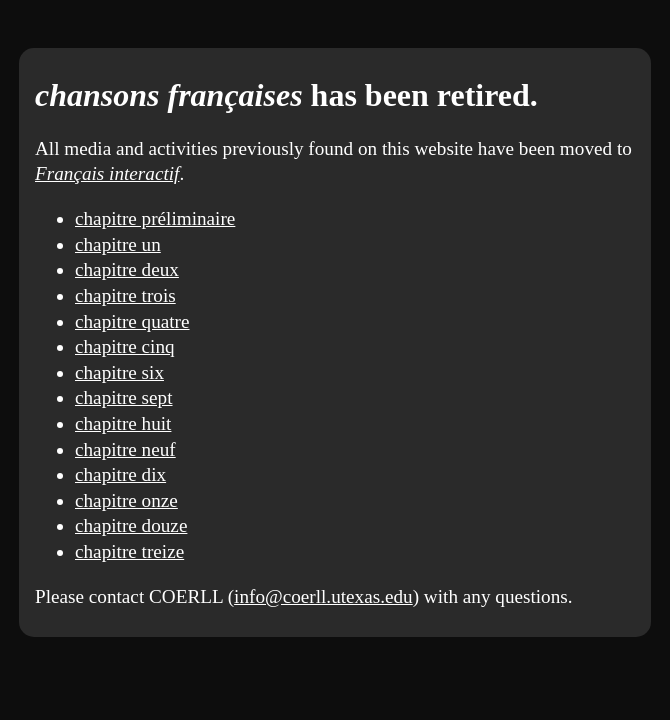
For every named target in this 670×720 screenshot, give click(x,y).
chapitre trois (125, 295)
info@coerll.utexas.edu (323, 596)
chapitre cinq (125, 346)
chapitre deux (127, 269)
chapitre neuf (125, 449)
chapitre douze (131, 525)
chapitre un (118, 244)
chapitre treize (129, 551)
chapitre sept (124, 397)
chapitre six (119, 372)
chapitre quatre (132, 321)
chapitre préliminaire (155, 218)
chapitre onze (126, 500)
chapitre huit (123, 423)
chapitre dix (120, 474)
